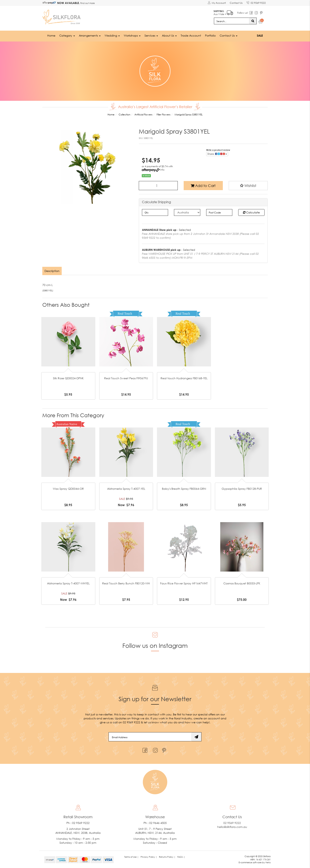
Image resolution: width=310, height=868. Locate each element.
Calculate (251, 212)
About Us (169, 35)
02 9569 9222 (256, 2)
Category (67, 35)
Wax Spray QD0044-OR (68, 489)
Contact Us (236, 3)
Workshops (132, 35)
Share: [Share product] (217, 154)
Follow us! (243, 13)
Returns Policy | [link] (167, 857)
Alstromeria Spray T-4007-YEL (126, 489)
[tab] (52, 271)
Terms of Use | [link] (131, 857)
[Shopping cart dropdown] (261, 22)
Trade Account (191, 35)
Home (51, 35)
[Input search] (232, 21)
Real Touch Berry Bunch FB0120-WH (126, 583)
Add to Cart (203, 186)
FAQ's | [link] (181, 857)
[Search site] (253, 21)
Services (151, 35)
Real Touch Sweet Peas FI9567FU (126, 378)
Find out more (87, 3)
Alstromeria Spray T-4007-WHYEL (68, 583)
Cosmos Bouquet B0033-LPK (242, 583)
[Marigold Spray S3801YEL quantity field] (158, 186)
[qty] (155, 212)
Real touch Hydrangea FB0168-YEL (184, 378)
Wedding (112, 35)
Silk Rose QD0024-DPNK (68, 378)
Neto (268, 862)
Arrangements (90, 35)
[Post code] (219, 212)
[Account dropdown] (217, 3)
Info (162, 170)
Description (52, 271)
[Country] (187, 212)
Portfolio (210, 35)
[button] (248, 186)
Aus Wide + (223, 12)
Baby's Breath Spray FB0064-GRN (184, 489)
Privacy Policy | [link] (149, 857)
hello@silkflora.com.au (232, 827)
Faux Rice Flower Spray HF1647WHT (184, 583)
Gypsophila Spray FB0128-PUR (242, 489)
